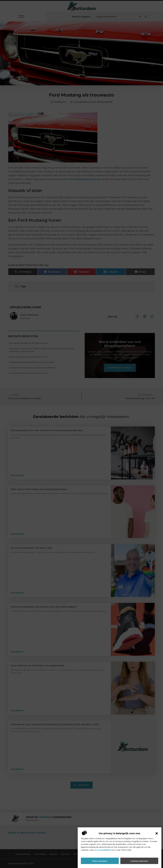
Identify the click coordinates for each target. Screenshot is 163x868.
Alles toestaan (100, 861)
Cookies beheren (139, 861)
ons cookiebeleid (102, 850)
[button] (157, 834)
